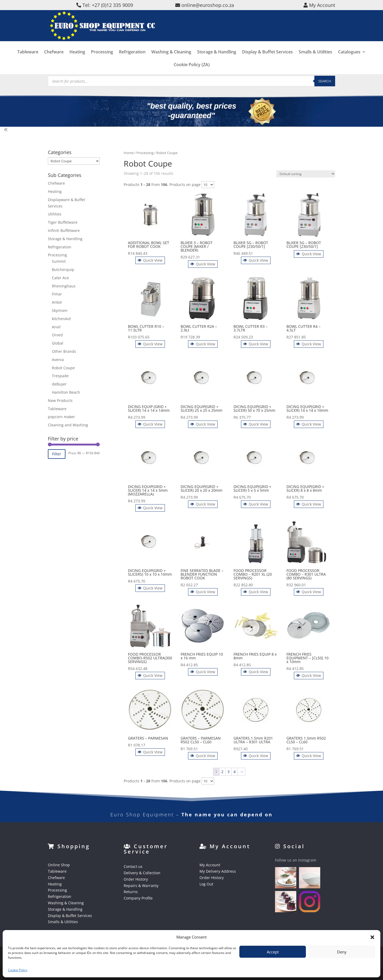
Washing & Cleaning (171, 60)
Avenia (58, 360)
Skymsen (60, 310)
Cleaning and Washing (68, 425)
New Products (60, 400)
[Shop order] (306, 174)
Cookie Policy (18, 970)
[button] (372, 937)
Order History (136, 879)
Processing (102, 60)
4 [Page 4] (235, 772)
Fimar (57, 294)
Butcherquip (63, 270)
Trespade (60, 376)
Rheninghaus (64, 286)
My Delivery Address (218, 871)
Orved (57, 335)
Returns (131, 892)
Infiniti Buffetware (64, 230)
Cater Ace (60, 278)
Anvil (56, 327)
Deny (342, 952)
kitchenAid (61, 319)
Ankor (57, 302)
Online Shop (59, 865)
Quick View (150, 260)
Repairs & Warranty (141, 886)
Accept (273, 952)
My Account (210, 865)
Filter (57, 454)
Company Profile (138, 898)
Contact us (133, 866)
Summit (59, 261)
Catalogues (349, 60)
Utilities (55, 214)
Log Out (206, 884)
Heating (77, 60)
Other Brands (64, 351)
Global (58, 343)
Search (325, 81)
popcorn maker (61, 417)
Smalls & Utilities (315, 60)
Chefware (54, 60)
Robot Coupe (63, 368)
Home (129, 153)
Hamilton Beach (66, 392)
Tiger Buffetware (63, 222)
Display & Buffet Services (267, 60)
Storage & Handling (217, 60)
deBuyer (59, 384)
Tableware (28, 60)
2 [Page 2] (222, 772)
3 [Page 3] (228, 772)
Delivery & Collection (142, 873)
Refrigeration (132, 60)
